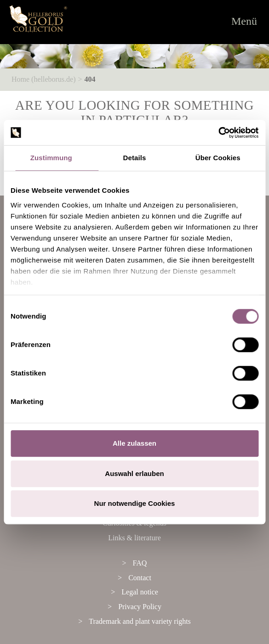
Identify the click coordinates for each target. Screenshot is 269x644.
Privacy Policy (140, 607)
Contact (140, 578)
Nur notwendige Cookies (135, 503)
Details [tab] (135, 158)
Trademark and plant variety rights (140, 621)
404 (90, 79)
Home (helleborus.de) (44, 79)
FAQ (140, 563)
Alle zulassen (134, 443)
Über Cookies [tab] (218, 158)
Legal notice (140, 592)
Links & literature (134, 538)
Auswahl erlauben (134, 473)
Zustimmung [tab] (51, 158)
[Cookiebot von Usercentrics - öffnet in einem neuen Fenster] (218, 133)
